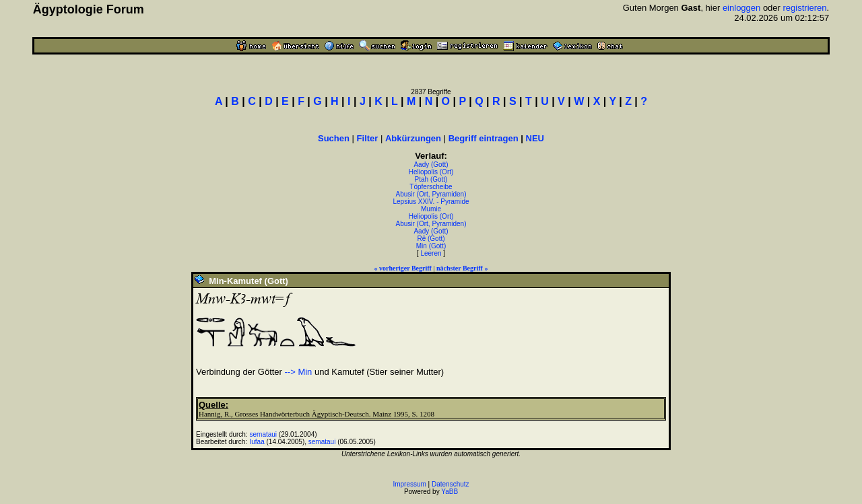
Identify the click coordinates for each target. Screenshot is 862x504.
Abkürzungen (413, 138)
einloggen (741, 8)
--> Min (299, 372)
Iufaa (257, 442)
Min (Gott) (431, 246)
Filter (368, 138)
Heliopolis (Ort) (431, 172)
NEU (535, 138)
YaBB (450, 492)
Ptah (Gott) (431, 179)
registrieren (805, 8)
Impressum (409, 484)
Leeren (431, 253)
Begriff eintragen (484, 138)
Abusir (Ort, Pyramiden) (431, 194)
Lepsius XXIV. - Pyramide (431, 202)
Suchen (334, 138)
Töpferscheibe (431, 187)
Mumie (431, 209)
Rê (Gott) (431, 239)
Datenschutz (451, 484)
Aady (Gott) (431, 165)
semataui (264, 434)
